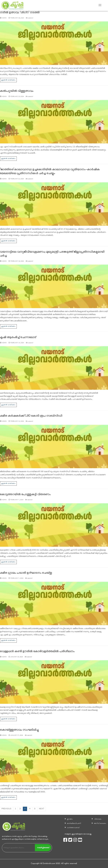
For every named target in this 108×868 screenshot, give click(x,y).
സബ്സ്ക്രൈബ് (43, 848)
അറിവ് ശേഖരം (100, 823)
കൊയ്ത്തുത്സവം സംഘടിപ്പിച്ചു (19, 730)
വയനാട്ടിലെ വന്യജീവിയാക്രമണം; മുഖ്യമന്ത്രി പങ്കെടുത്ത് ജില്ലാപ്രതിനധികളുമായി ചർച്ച (52, 254)
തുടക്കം (69, 819)
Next (42, 809)
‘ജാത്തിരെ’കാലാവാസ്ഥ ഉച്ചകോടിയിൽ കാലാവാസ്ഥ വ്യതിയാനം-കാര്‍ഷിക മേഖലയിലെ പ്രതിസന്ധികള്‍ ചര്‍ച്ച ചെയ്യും (50, 172)
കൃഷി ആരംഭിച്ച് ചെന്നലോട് (18, 338)
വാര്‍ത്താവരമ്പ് (73, 828)
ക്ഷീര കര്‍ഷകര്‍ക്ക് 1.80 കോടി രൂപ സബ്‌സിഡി (31, 416)
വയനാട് (29, 18)
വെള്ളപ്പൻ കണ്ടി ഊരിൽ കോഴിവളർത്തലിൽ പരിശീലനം (37, 652)
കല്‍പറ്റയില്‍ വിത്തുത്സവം (17, 91)
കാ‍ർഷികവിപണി (74, 823)
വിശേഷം (97, 819)
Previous (6, 809)
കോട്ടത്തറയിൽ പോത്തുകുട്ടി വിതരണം (25, 495)
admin (3, 18)
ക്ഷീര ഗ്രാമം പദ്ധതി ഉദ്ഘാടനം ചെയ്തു (26, 573)
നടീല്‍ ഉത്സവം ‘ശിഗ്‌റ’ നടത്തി (20, 13)
